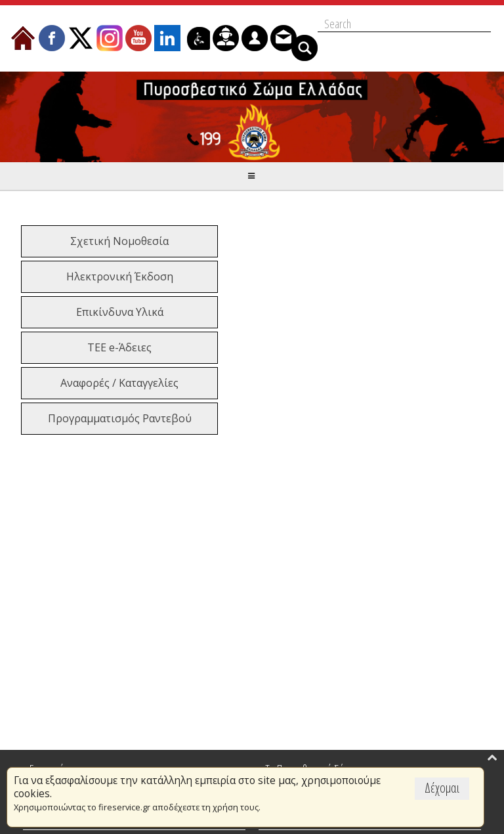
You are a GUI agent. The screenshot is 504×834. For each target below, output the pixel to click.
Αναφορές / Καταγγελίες (119, 383)
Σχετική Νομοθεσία (119, 241)
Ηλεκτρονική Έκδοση (120, 276)
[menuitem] (23, 38)
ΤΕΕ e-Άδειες (119, 347)
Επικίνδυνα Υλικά (120, 312)
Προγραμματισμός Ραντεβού (120, 418)
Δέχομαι (442, 788)
